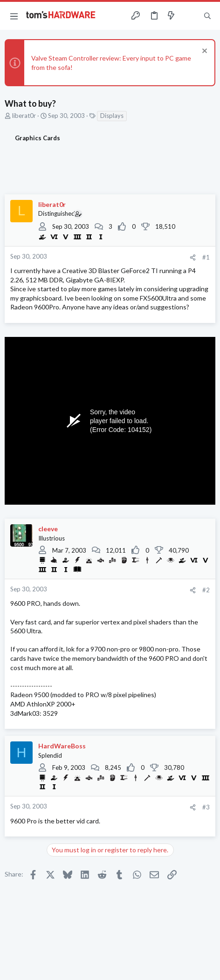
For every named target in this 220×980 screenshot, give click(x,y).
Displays (112, 116)
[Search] (207, 16)
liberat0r (24, 116)
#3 (206, 807)
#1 (206, 257)
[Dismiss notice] (203, 52)
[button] (14, 16)
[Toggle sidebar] (189, 16)
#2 (206, 590)
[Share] (193, 257)
